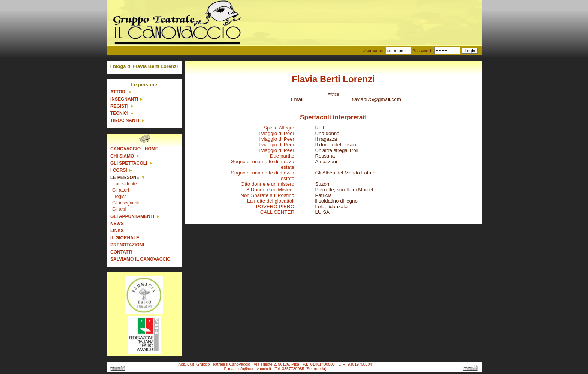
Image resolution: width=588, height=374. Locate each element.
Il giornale (125, 238)
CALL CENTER (277, 212)
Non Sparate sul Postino (267, 195)
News (117, 224)
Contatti (121, 252)
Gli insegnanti (126, 203)
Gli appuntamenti (132, 216)
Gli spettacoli (129, 163)
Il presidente (124, 184)
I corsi (119, 170)
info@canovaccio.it (255, 369)
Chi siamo (122, 156)
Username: (373, 51)
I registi (119, 197)
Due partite (282, 156)
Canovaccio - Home (134, 149)
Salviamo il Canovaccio (140, 259)
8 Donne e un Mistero (271, 190)
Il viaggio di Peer (276, 133)
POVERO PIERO (275, 207)
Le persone (125, 177)
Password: (422, 51)
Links (117, 231)
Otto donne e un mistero (268, 184)
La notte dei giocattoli (271, 201)
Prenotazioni (127, 245)
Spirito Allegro (279, 128)
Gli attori (121, 190)
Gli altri (119, 209)
